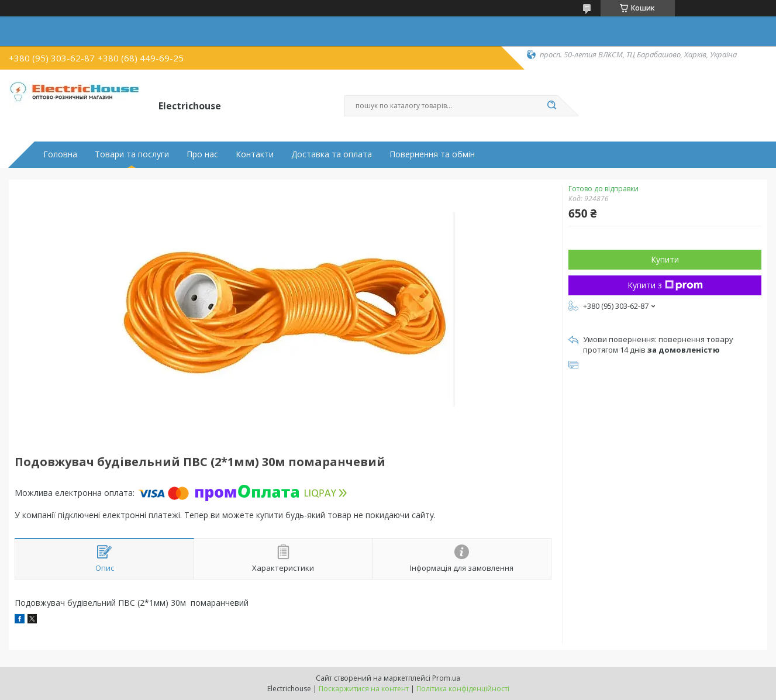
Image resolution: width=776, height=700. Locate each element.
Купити (665, 259)
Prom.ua (446, 678)
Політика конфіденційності (463, 689)
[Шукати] (552, 106)
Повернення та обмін (432, 154)
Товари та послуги (132, 154)
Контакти (255, 154)
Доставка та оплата (332, 154)
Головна (60, 154)
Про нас (202, 154)
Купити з (665, 285)
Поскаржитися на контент (364, 689)
